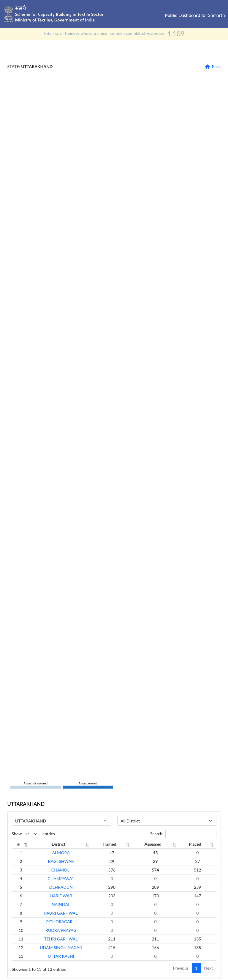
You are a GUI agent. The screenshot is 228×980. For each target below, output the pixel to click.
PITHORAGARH (67, 922)
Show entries (34, 834)
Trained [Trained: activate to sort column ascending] (121, 844)
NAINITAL (67, 904)
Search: (183, 834)
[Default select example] (61, 821)
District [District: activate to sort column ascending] (64, 844)
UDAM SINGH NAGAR (67, 947)
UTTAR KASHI (67, 956)
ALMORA (67, 853)
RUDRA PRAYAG (67, 930)
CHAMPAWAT (67, 878)
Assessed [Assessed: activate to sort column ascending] (160, 844)
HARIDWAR (67, 896)
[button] (208, 66)
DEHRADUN (67, 887)
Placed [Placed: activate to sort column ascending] (197, 844)
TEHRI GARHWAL (67, 939)
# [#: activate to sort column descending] (18, 844)
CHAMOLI (67, 870)
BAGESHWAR (67, 861)
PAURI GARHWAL (67, 913)
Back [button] (216, 66)
